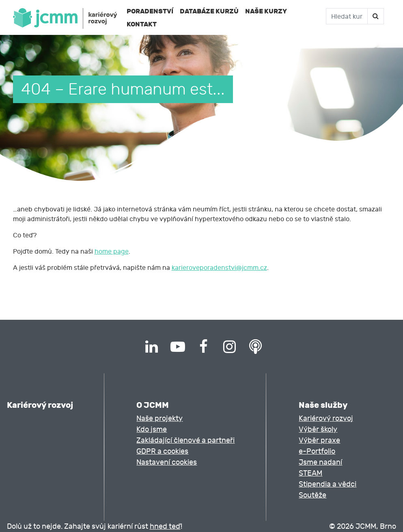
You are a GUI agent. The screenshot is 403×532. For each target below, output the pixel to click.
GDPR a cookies (162, 451)
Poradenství (150, 11)
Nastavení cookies (167, 462)
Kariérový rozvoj (326, 419)
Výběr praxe (319, 440)
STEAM (310, 473)
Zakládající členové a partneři (185, 440)
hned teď (165, 527)
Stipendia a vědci (328, 484)
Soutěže (312, 495)
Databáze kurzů (209, 11)
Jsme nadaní (320, 462)
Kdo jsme (152, 430)
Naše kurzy (266, 11)
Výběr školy (318, 430)
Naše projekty (159, 419)
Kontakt (142, 24)
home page (112, 252)
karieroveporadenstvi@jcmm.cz (219, 268)
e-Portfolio (317, 451)
